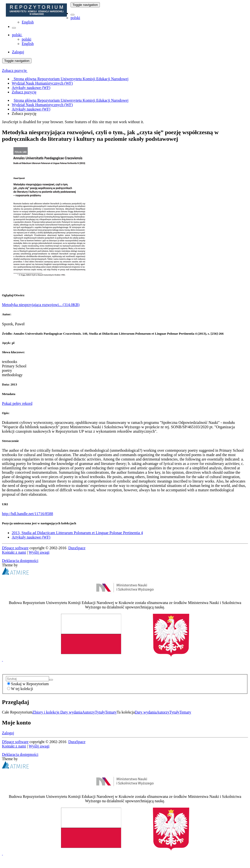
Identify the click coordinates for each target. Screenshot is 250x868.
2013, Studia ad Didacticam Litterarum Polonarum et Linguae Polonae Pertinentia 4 (77, 533)
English (28, 22)
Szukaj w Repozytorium (28, 684)
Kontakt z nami (14, 552)
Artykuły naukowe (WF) (31, 109)
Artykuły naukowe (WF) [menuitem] (31, 88)
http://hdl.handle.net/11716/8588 (27, 514)
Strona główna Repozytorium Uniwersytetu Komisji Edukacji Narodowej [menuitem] (70, 79)
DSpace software (15, 548)
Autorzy (88, 712)
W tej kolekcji (20, 689)
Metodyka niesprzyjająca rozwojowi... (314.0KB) (41, 305)
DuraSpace (77, 548)
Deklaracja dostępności (20, 561)
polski (75, 18)
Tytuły (100, 712)
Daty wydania (71, 712)
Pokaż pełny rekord (17, 403)
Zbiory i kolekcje (46, 712)
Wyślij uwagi (39, 552)
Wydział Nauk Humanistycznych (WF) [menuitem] (42, 83)
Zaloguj (8, 733)
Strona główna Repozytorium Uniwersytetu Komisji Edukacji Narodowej (71, 100)
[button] (73, 15)
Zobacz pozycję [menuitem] (24, 92)
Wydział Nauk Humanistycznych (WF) (42, 105)
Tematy (111, 712)
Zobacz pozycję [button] (15, 71)
